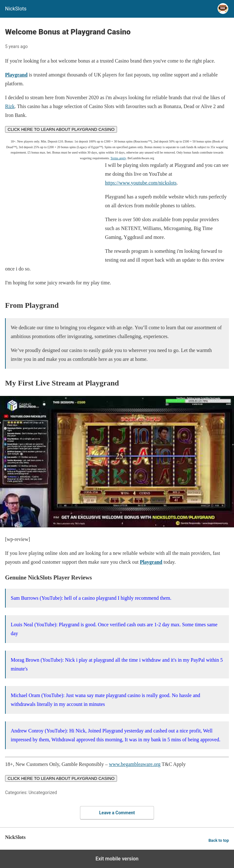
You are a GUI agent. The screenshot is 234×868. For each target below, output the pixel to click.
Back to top (219, 840)
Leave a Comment (117, 813)
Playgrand (16, 75)
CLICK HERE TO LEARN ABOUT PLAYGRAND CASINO (61, 129)
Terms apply (118, 158)
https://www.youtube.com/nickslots (141, 183)
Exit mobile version (117, 859)
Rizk (10, 106)
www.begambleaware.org (135, 764)
